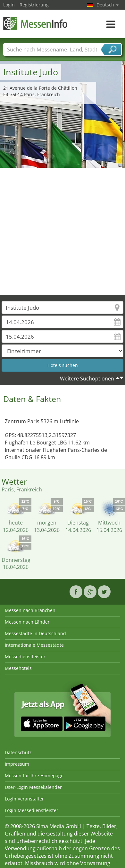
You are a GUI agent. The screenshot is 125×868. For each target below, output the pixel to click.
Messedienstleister (25, 657)
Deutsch (108, 5)
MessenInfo (35, 23)
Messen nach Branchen (30, 610)
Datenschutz (18, 752)
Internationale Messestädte (34, 645)
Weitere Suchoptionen (87, 379)
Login (9, 5)
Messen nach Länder (27, 622)
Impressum (17, 764)
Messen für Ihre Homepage (34, 776)
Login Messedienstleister (32, 810)
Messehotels (18, 668)
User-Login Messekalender (33, 787)
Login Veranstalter (24, 799)
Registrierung (34, 5)
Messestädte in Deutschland (35, 633)
